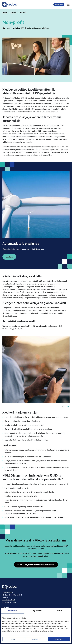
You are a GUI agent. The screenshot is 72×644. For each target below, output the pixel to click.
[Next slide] (68, 406)
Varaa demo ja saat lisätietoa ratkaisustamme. (36, 565)
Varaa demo (59, 5)
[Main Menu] (68, 5)
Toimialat (13, 13)
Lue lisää (9, 257)
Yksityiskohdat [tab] (36, 611)
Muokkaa (36, 639)
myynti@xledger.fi (9, 600)
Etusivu (5, 13)
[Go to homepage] (10, 4)
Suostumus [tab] (13, 611)
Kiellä (13, 639)
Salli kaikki (59, 639)
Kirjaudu (6, 607)
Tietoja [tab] (59, 611)
